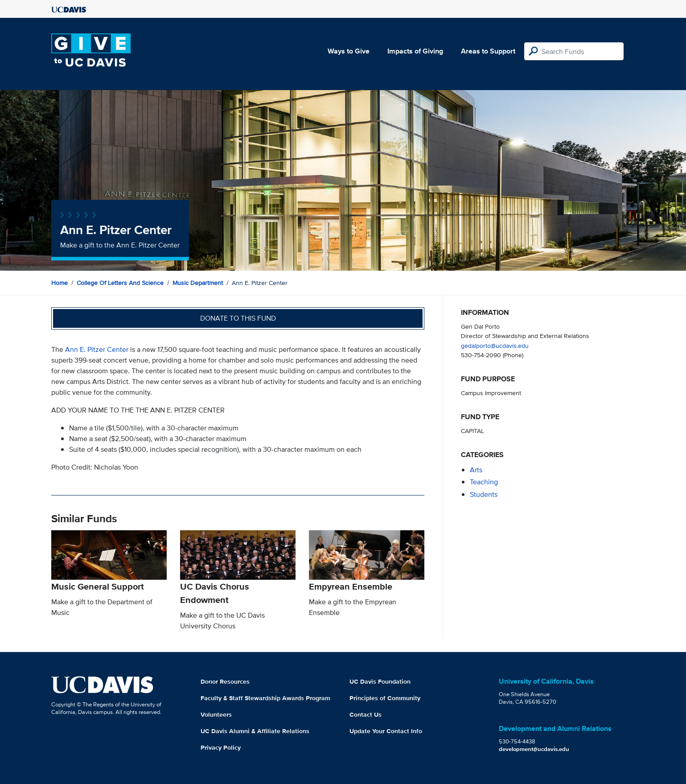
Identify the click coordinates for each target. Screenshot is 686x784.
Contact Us (366, 714)
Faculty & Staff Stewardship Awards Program (265, 698)
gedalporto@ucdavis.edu (495, 345)
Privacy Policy (221, 747)
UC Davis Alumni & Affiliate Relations (255, 731)
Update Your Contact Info (386, 731)
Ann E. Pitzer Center (97, 349)
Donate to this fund (238, 318)
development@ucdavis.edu (534, 749)
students (484, 494)
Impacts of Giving (415, 51)
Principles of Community (385, 698)
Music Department (198, 283)
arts (476, 470)
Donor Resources (225, 681)
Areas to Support (488, 51)
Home (60, 283)
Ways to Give (349, 51)
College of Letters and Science (120, 283)
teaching (484, 482)
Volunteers (216, 714)
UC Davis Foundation (380, 681)
